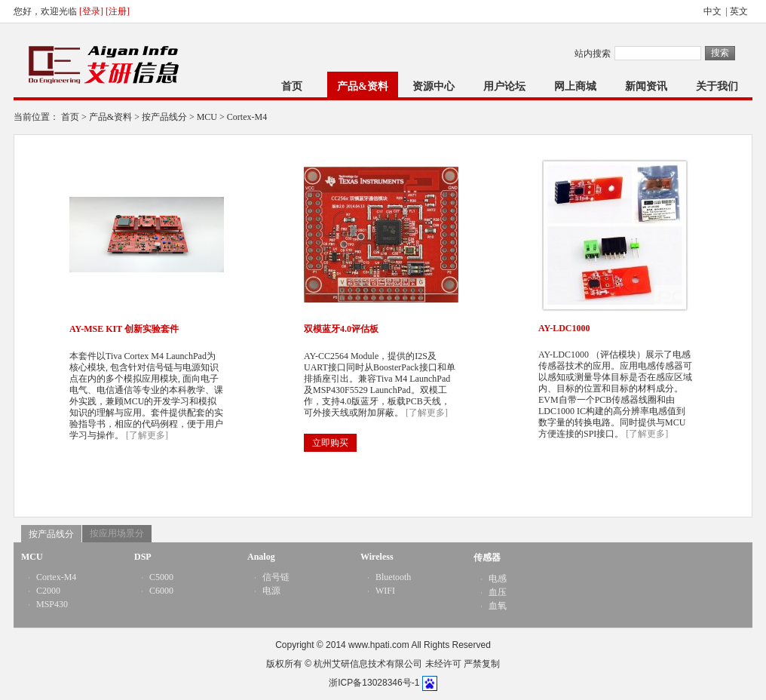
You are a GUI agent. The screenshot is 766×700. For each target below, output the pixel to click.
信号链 (276, 577)
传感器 (487, 557)
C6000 (161, 591)
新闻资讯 (646, 86)
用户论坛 (504, 86)
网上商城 (575, 86)
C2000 (48, 591)
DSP (143, 557)
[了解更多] (147, 435)
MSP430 (52, 604)
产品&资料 (363, 86)
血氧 (498, 606)
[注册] (118, 11)
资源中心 (434, 86)
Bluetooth (393, 577)
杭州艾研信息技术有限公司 (368, 664)
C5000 (161, 577)
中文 (714, 11)
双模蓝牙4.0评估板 (341, 329)
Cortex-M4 (247, 117)
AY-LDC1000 (564, 328)
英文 (740, 11)
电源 (271, 591)
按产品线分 (164, 117)
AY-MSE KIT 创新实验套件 (124, 329)
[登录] (91, 11)
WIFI (385, 591)
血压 (498, 592)
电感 (498, 579)
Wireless (377, 557)
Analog (261, 557)
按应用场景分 (117, 533)
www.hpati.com (379, 645)
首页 (292, 86)
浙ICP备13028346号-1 (374, 683)
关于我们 (717, 86)
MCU (207, 117)
